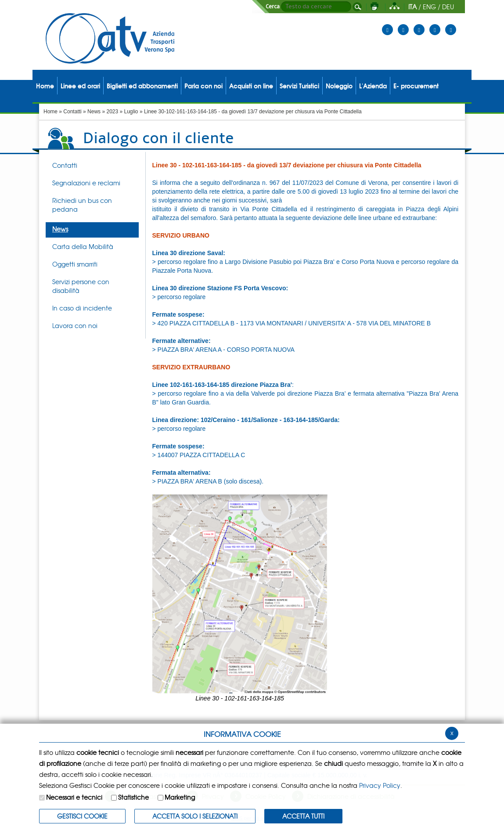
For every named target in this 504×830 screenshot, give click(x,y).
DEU (448, 7)
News (94, 112)
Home (50, 112)
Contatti (72, 112)
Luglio (131, 112)
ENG (429, 7)
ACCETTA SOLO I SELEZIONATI (195, 816)
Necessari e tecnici (74, 797)
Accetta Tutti (303, 816)
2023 (112, 112)
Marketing (180, 797)
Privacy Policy (380, 785)
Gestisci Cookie (82, 816)
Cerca (273, 7)
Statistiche (133, 797)
